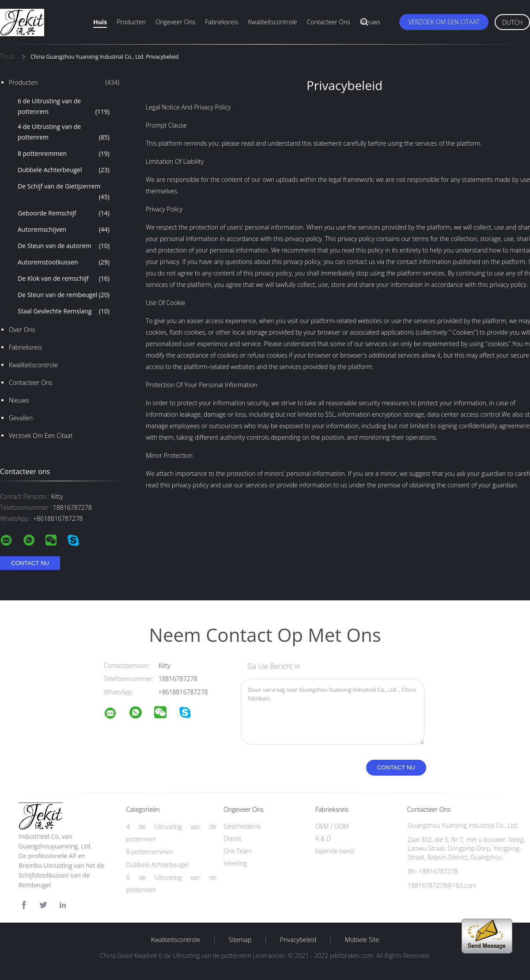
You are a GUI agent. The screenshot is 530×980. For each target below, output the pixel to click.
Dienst (232, 839)
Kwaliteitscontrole (272, 22)
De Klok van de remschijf (64, 279)
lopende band (335, 851)
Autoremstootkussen (64, 262)
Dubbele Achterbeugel (64, 170)
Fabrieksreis (221, 22)
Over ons (22, 330)
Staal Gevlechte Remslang (64, 311)
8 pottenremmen (64, 154)
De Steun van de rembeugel (64, 295)
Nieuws (370, 22)
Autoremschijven (64, 230)
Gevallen (21, 418)
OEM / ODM (332, 826)
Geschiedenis (242, 826)
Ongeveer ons (175, 22)
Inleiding (235, 863)
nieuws (19, 400)
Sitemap (240, 940)
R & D (323, 839)
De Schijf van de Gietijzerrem (64, 192)
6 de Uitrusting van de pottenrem (64, 107)
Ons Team (238, 851)
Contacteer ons (329, 22)
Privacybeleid (298, 940)
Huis (100, 22)
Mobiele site (362, 940)
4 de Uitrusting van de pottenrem (64, 132)
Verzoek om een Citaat (444, 22)
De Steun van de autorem (64, 246)
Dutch (512, 22)
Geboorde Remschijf (64, 213)
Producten (131, 22)
